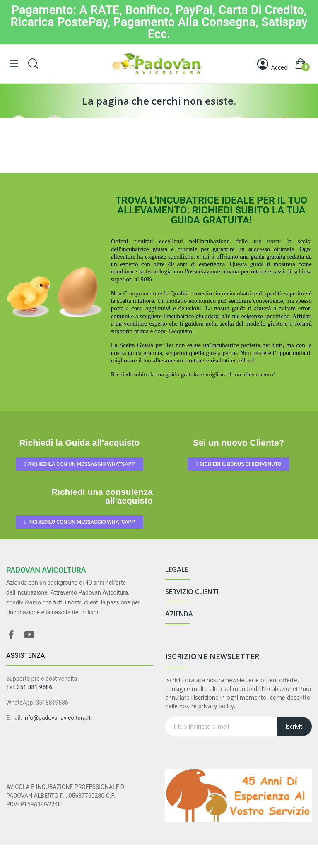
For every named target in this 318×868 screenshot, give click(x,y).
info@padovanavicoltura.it (57, 718)
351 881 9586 (34, 687)
